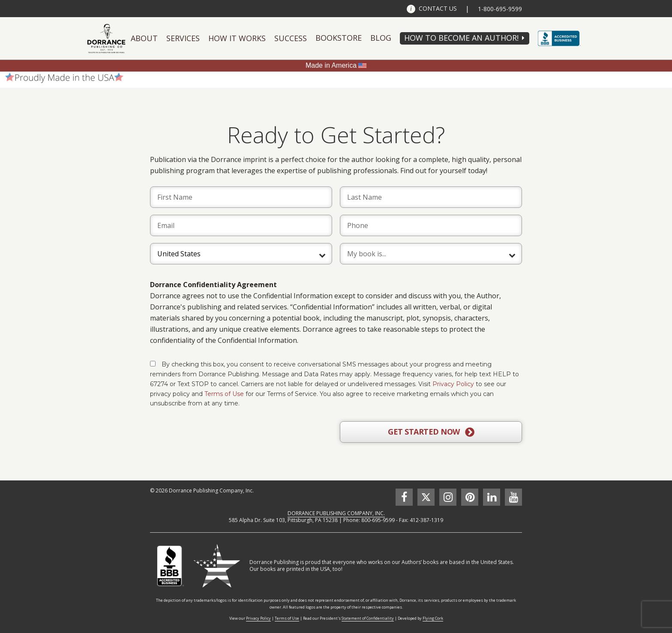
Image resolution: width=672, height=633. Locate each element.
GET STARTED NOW (431, 432)
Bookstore (339, 38)
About (144, 38)
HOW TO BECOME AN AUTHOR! (461, 38)
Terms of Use (224, 394)
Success (291, 38)
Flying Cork (433, 618)
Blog (381, 38)
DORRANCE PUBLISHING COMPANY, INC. (336, 513)
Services (183, 38)
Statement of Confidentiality (368, 618)
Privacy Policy (453, 384)
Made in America (331, 65)
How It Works (237, 38)
